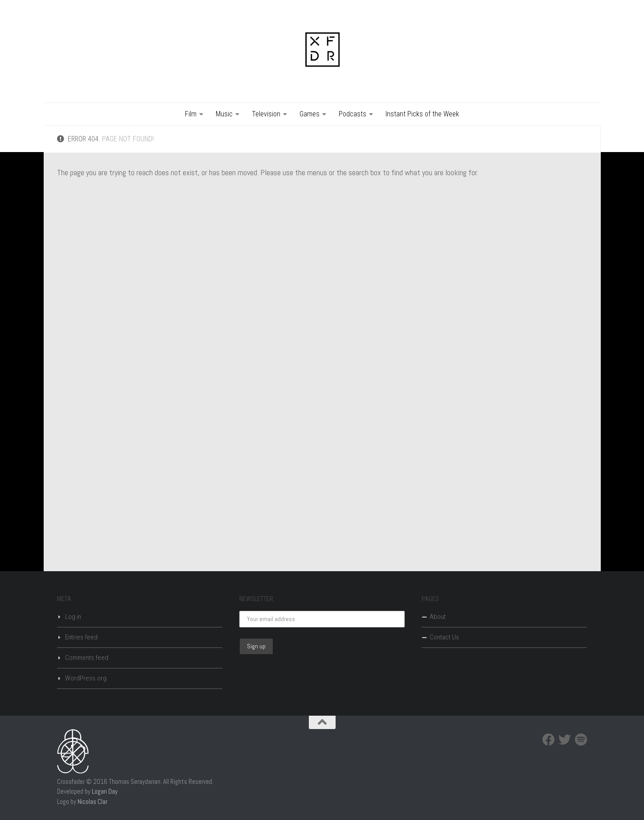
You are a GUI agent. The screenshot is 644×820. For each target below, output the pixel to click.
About (438, 617)
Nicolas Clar (92, 801)
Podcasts (353, 114)
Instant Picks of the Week (422, 114)
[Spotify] (581, 740)
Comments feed (87, 658)
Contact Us (444, 637)
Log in (73, 617)
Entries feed (81, 637)
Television (266, 114)
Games (310, 114)
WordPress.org (86, 678)
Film (191, 114)
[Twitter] (565, 740)
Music (224, 114)
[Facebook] (549, 740)
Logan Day (105, 791)
